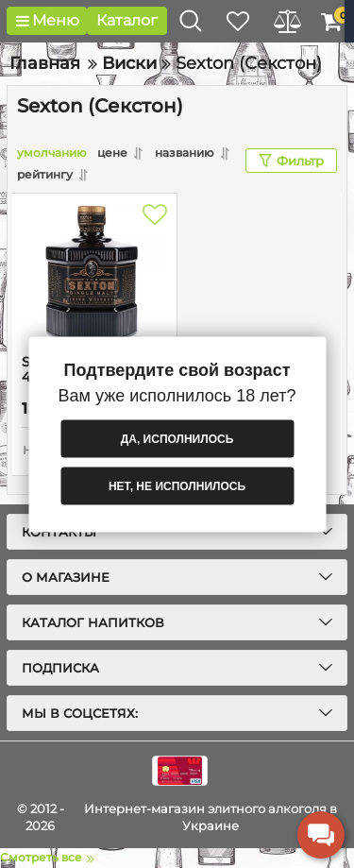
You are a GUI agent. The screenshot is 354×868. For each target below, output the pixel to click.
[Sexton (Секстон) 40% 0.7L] (94, 274)
